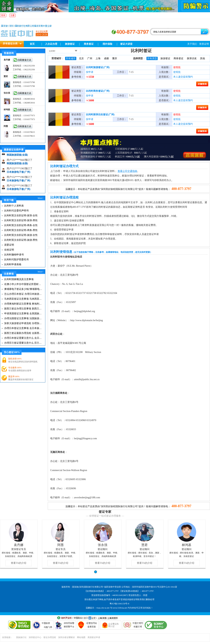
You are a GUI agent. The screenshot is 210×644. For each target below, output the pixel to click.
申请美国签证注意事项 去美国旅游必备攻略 (23, 314)
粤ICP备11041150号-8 (119, 604)
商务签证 (89, 44)
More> (41, 198)
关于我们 (192, 44)
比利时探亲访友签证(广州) (100, 115)
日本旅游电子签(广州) (18, 173)
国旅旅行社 (21, 637)
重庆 (115, 58)
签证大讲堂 (126, 44)
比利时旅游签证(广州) (98, 67)
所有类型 (152, 58)
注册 (12, 15)
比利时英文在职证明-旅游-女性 (21, 235)
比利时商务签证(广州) (98, 91)
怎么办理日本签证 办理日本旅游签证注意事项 (23, 294)
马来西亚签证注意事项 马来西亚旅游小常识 (23, 299)
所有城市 (71, 58)
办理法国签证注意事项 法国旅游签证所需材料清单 (23, 318)
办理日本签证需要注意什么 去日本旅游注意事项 (23, 338)
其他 (202, 58)
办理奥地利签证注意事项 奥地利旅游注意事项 (23, 304)
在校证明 (9, 250)
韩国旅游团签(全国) (17, 156)
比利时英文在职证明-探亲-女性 (21, 216)
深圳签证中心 (35, 637)
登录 (3, 15)
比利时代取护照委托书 (16, 260)
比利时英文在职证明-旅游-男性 (21, 240)
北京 (81, 58)
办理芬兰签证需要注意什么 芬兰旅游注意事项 (23, 343)
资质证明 (204, 44)
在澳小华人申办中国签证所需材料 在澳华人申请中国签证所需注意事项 (23, 284)
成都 (106, 58)
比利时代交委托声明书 (16, 211)
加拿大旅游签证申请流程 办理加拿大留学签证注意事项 (23, 323)
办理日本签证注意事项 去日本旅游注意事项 (23, 328)
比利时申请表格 (13, 264)
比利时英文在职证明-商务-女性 (21, 225)
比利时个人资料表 (14, 206)
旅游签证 (70, 44)
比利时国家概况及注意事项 (19, 279)
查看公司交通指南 (127, 171)
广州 (90, 58)
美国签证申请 (94, 637)
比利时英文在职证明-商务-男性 (21, 230)
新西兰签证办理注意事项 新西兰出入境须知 (23, 309)
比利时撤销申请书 (14, 255)
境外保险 (107, 44)
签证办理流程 (50, 637)
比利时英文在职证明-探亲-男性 (21, 220)
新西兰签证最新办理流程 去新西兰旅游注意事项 (23, 333)
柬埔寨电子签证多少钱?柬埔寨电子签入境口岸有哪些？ (23, 289)
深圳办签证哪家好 (66, 637)
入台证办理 (51, 44)
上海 (98, 58)
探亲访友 (192, 58)
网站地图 (81, 637)
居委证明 (9, 245)
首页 (32, 44)
